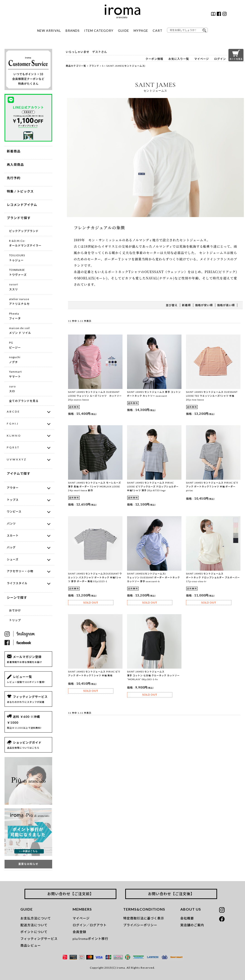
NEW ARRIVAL (49, 31)
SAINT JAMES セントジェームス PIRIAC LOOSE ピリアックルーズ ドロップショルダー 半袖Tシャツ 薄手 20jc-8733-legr (153, 486)
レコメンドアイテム (22, 205)
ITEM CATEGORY (99, 31)
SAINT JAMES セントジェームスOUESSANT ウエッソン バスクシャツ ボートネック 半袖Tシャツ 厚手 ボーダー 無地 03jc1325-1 (95, 577)
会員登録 (79, 932)
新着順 (186, 305)
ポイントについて (34, 932)
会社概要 (187, 918)
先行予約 (14, 178)
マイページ (202, 59)
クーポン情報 (154, 59)
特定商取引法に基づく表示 (144, 918)
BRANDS (73, 31)
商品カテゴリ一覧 (76, 66)
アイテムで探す (19, 473)
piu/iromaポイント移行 (90, 939)
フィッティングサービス (39, 939)
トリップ (15, 620)
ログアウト (98, 925)
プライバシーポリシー (140, 925)
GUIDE (124, 31)
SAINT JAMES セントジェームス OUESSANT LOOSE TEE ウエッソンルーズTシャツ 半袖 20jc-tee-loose (212, 396)
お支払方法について (36, 918)
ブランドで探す (19, 218)
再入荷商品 (15, 165)
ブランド (94, 66)
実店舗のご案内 (192, 925)
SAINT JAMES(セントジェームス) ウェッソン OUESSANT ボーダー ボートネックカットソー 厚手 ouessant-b (153, 577)
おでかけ (15, 610)
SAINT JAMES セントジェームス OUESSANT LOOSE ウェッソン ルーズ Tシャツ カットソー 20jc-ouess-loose (95, 396)
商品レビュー (31, 945)
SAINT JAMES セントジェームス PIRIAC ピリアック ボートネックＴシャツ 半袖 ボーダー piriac (212, 486)
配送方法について (34, 925)
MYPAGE (141, 31)
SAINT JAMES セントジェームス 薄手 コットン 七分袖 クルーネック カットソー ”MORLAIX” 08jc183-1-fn (153, 675)
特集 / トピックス (20, 191)
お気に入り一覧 (179, 59)
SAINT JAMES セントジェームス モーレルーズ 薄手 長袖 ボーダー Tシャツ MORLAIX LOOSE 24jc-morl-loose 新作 (94, 486)
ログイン (220, 59)
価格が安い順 (204, 305)
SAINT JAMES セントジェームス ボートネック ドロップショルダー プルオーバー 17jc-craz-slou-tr (213, 577)
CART (158, 31)
